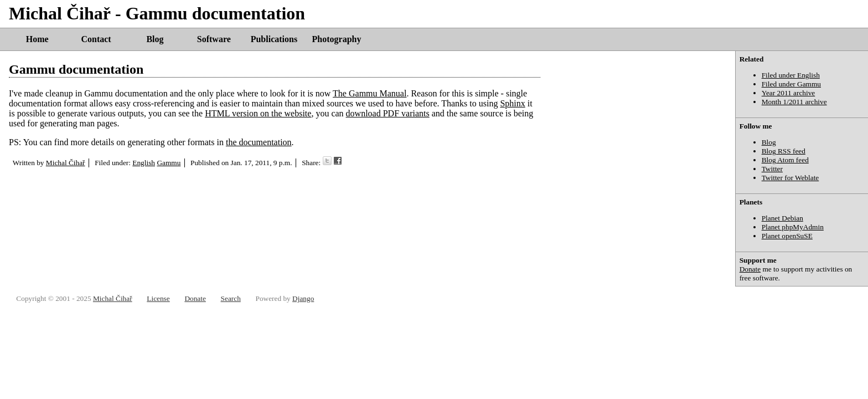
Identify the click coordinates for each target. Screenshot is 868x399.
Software (214, 39)
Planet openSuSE (787, 236)
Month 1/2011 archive (794, 102)
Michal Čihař (66, 163)
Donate (750, 269)
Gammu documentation (76, 69)
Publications (274, 39)
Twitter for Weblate (790, 178)
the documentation (259, 142)
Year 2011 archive (789, 93)
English (144, 163)
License (158, 298)
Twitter (772, 169)
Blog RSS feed (784, 151)
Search (231, 298)
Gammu (169, 163)
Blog (155, 39)
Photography (337, 39)
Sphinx (512, 103)
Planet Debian (782, 218)
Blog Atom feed (785, 160)
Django (303, 298)
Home (37, 39)
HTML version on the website (258, 113)
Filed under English (791, 75)
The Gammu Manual (370, 93)
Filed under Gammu (791, 84)
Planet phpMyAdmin (793, 227)
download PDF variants (388, 113)
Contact (96, 39)
